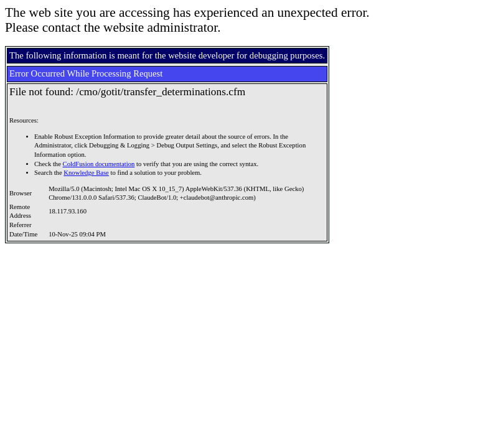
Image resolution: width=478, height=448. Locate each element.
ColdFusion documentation (99, 164)
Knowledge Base (86, 173)
